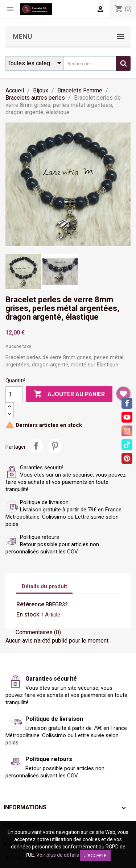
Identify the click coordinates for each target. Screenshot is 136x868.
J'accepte (95, 855)
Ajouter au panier (69, 394)
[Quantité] (14, 394)
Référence (30, 604)
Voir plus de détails (58, 855)
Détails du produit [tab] (44, 586)
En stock (28, 614)
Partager (36, 446)
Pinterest (55, 446)
